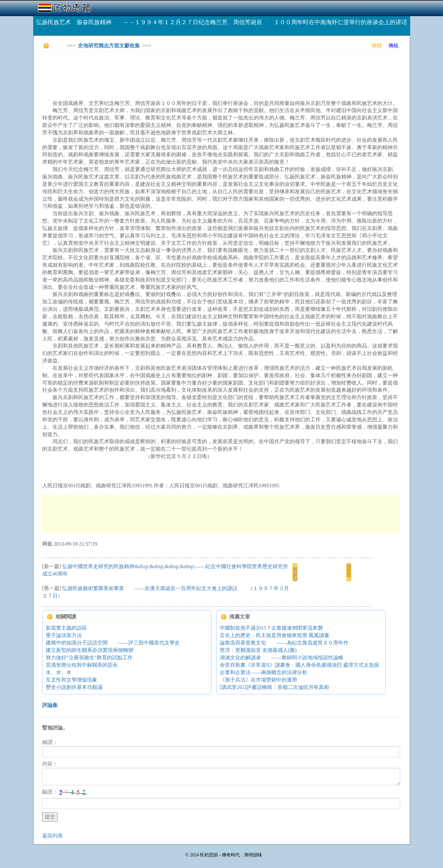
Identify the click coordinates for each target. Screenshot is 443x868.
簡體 (377, 46)
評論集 (50, 705)
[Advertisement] (159, 71)
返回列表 (53, 836)
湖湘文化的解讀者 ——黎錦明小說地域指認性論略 (282, 658)
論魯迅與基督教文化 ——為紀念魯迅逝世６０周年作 (284, 643)
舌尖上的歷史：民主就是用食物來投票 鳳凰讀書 (274, 635)
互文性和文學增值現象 (72, 680)
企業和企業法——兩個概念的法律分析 (264, 672)
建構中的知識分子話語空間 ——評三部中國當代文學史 (113, 643)
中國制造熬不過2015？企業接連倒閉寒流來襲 (271, 628)
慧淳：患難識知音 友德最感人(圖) (258, 650)
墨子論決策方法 (64, 635)
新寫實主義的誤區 (66, 628)
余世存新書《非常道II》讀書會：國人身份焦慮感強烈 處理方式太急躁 (299, 665)
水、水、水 (59, 672)
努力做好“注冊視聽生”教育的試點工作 (89, 658)
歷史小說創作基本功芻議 (74, 687)
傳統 (393, 46)
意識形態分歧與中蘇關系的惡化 (82, 665)
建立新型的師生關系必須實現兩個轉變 (90, 650)
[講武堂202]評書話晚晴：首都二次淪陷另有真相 (274, 687)
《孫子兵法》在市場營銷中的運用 (258, 680)
